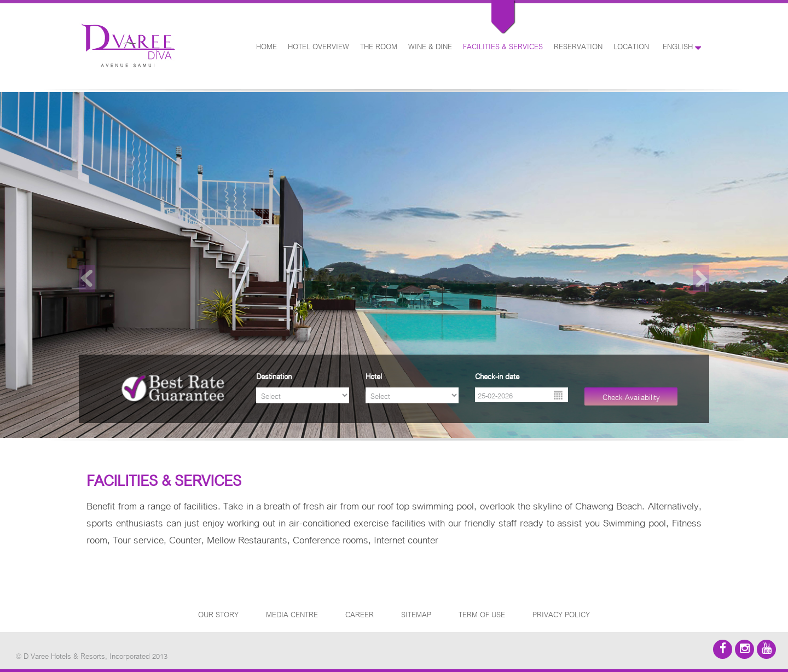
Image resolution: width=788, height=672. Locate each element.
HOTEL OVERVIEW (318, 46)
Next (701, 279)
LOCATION (631, 46)
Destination (274, 376)
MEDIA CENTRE (292, 614)
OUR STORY (218, 614)
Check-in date (497, 376)
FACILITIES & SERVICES (503, 46)
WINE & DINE (430, 46)
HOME (266, 46)
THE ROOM (379, 46)
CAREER (360, 614)
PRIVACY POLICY (561, 614)
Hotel (374, 376)
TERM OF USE (482, 614)
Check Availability (631, 396)
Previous (87, 279)
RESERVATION (578, 46)
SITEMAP (416, 614)
